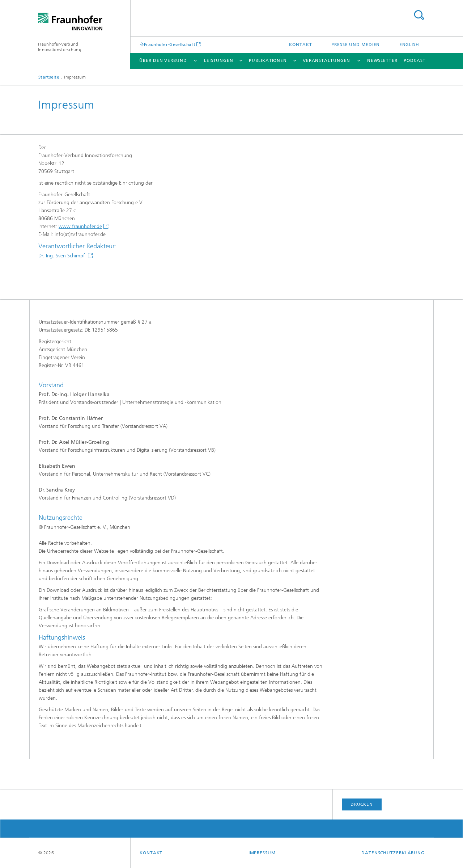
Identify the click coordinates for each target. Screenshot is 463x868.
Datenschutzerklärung (393, 853)
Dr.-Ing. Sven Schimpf (62, 256)
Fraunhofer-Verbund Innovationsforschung (60, 47)
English (409, 45)
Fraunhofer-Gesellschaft (170, 44)
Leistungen (219, 60)
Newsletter (382, 60)
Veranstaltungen (327, 60)
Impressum (262, 853)
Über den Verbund (163, 60)
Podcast (415, 60)
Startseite (49, 77)
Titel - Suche (419, 15)
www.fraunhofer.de (80, 226)
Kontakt (300, 45)
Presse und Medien (356, 45)
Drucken (362, 804)
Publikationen (268, 60)
